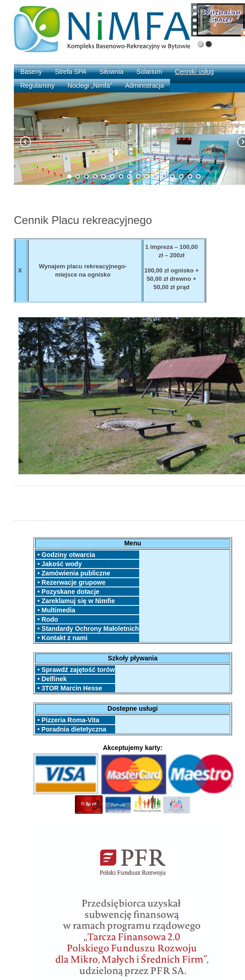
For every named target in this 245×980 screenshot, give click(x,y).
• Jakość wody (59, 564)
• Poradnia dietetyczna (75, 729)
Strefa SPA (71, 72)
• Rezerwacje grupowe (70, 582)
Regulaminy (37, 85)
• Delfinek (51, 679)
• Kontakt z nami (61, 638)
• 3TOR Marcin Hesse (69, 688)
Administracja (144, 85)
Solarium (149, 72)
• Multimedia (55, 610)
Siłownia (111, 72)
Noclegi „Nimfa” (90, 85)
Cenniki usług (194, 72)
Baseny (31, 72)
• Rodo (47, 619)
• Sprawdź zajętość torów (75, 670)
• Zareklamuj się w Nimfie (75, 601)
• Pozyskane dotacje (67, 592)
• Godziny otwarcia (65, 555)
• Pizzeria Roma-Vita (67, 720)
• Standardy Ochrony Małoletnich (87, 629)
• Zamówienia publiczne (73, 573)
